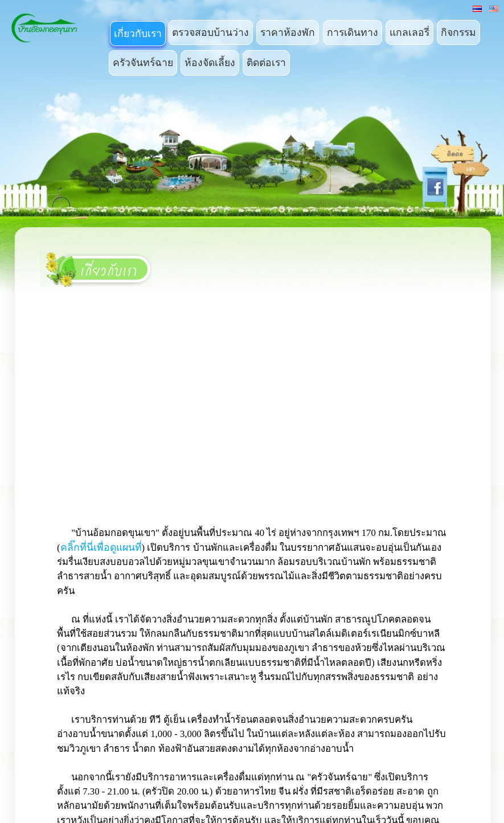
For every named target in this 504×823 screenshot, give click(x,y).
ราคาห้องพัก (288, 32)
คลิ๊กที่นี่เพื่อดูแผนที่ (101, 547)
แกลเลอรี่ (409, 32)
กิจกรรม (458, 32)
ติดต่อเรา (266, 63)
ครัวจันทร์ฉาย (143, 63)
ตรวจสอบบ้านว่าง (210, 32)
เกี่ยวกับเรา (138, 34)
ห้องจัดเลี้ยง (210, 63)
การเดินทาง (353, 32)
